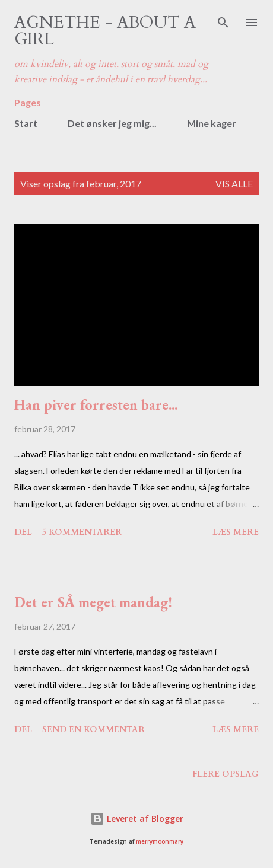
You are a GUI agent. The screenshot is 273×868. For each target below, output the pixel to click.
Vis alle (234, 184)
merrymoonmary (160, 842)
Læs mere (236, 532)
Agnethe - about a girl (105, 31)
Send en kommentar (93, 730)
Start (26, 123)
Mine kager (212, 123)
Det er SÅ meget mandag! (93, 602)
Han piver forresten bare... (96, 405)
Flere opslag (226, 774)
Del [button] (23, 532)
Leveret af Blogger (137, 818)
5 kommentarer (82, 532)
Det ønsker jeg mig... (112, 123)
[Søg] (223, 21)
